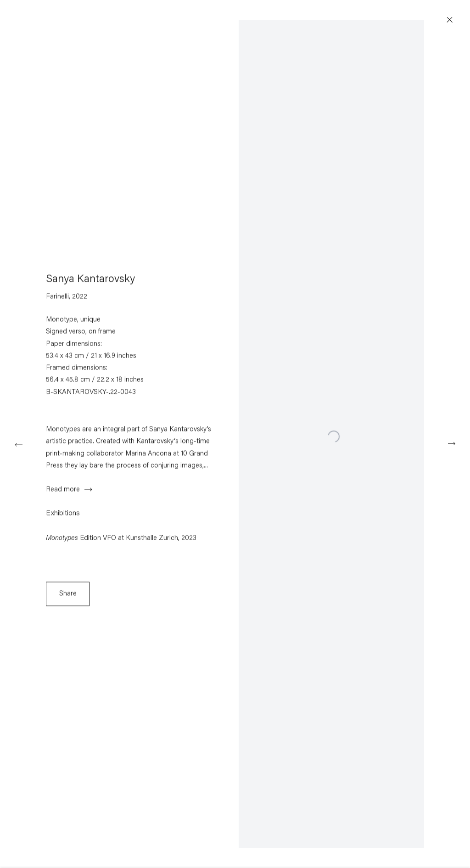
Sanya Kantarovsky (90, 283)
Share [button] (68, 597)
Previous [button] (18, 443)
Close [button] (453, 20)
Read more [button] (63, 493)
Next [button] (452, 443)
